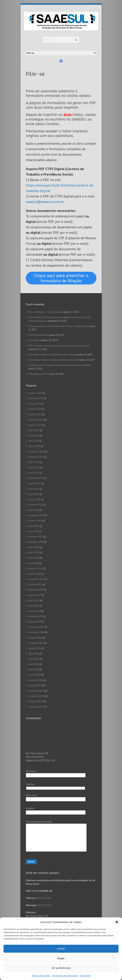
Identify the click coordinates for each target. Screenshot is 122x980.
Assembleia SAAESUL (39, 374)
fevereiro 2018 (36, 569)
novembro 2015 (36, 696)
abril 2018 (33, 563)
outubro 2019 (35, 521)
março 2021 (34, 499)
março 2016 (34, 675)
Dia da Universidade (38, 335)
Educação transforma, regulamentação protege (52, 355)
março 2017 (34, 611)
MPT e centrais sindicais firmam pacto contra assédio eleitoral (59, 346)
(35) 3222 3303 (44, 903)
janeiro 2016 (35, 686)
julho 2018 (34, 547)
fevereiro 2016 (36, 680)
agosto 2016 (35, 648)
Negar (61, 958)
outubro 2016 (35, 638)
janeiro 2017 (35, 622)
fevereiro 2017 (35, 616)
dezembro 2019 (36, 515)
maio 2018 (34, 558)
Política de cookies (41, 976)
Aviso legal (85, 976)
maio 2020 (34, 510)
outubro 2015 (35, 701)
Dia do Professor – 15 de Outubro (45, 312)
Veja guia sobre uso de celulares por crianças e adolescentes (59, 326)
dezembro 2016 (36, 627)
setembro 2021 (36, 478)
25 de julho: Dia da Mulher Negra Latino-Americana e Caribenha (60, 365)
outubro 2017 (35, 584)
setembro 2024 (36, 420)
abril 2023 (33, 441)
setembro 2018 (36, 542)
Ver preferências (61, 968)
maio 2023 (34, 436)
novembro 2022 (36, 452)
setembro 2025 (36, 398)
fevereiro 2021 (36, 505)
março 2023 (34, 446)
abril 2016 (33, 670)
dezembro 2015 (36, 691)
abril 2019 (33, 531)
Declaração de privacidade (65, 976)
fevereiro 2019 (36, 537)
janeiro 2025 (35, 409)
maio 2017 (34, 606)
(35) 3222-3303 (44, 911)
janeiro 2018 (35, 574)
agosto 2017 (35, 595)
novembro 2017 (36, 579)
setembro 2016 (36, 643)
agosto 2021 (35, 483)
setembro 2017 (36, 590)
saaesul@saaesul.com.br (45, 202)
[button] (117, 922)
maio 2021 (34, 494)
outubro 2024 (35, 414)
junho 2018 (34, 553)
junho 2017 (34, 601)
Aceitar (61, 949)
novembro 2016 (36, 632)
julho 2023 (34, 430)
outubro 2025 (35, 393)
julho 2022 (34, 462)
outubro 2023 (35, 425)
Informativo (34, 340)
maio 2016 (34, 664)
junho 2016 (34, 659)
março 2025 (34, 404)
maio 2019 (34, 526)
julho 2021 (34, 489)
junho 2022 (34, 468)
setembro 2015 (36, 707)
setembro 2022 (36, 457)
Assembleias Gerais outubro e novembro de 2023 (53, 360)
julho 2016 (34, 654)
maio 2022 (34, 473)
